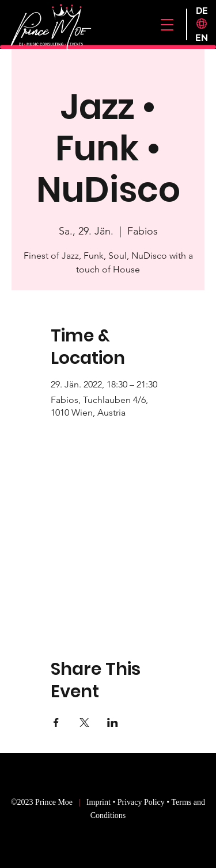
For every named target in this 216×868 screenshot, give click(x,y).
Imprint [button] (100, 802)
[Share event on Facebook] (56, 723)
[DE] (202, 11)
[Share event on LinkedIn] (113, 723)
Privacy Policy (141, 802)
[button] (167, 25)
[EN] (202, 38)
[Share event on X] (84, 723)
